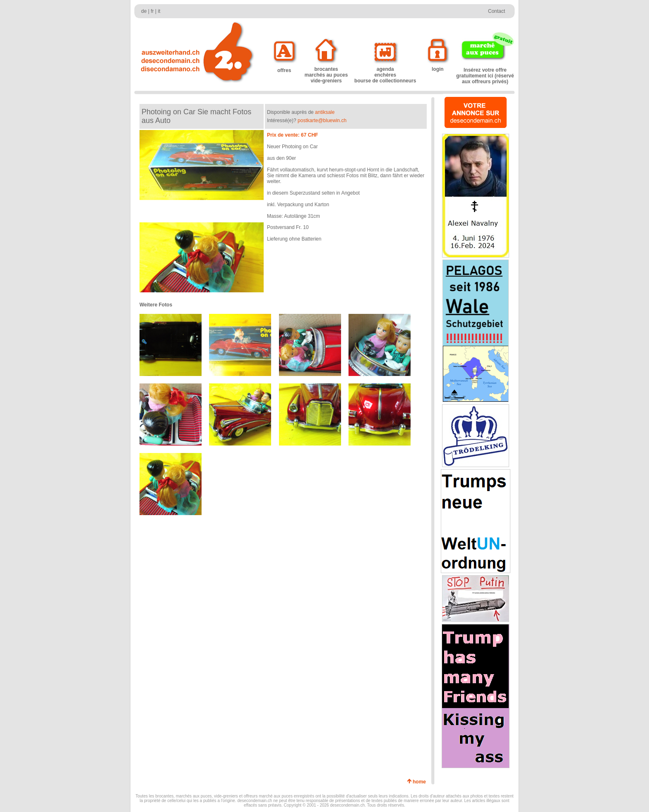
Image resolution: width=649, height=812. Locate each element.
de (144, 11)
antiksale (325, 112)
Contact (496, 11)
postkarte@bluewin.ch (322, 120)
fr (152, 11)
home (421, 782)
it (159, 11)
